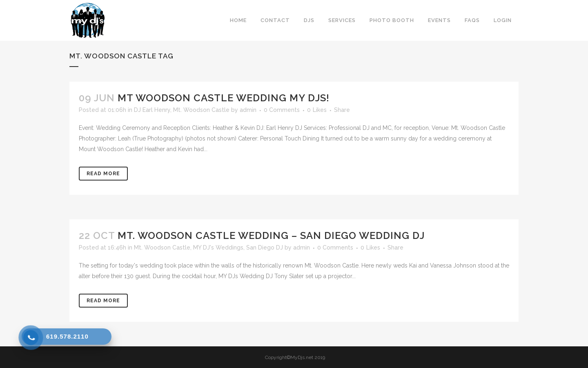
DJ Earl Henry (152, 110)
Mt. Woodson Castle (201, 110)
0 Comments (282, 110)
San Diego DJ (265, 248)
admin (248, 110)
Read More (103, 174)
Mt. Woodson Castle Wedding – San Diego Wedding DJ (271, 235)
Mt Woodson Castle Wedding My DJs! (224, 98)
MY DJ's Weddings (218, 248)
